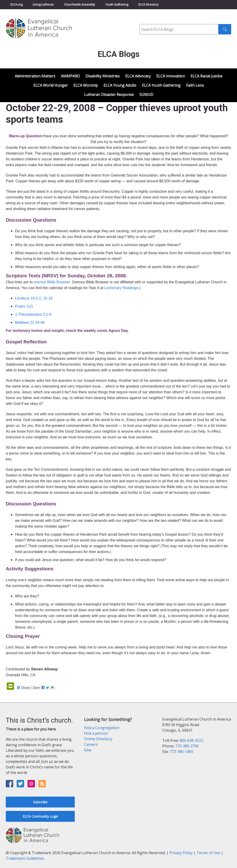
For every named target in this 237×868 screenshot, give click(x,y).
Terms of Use (208, 853)
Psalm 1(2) (24, 306)
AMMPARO (70, 76)
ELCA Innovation (171, 76)
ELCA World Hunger (51, 85)
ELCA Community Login (40, 816)
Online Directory (98, 739)
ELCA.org (16, 4)
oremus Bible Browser (52, 282)
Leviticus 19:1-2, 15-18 (34, 298)
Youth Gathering (117, 4)
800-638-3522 (191, 740)
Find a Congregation (102, 728)
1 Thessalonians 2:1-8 (33, 314)
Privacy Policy (181, 853)
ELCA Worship (86, 85)
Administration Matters (35, 76)
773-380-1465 (181, 752)
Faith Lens (195, 85)
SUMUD (146, 95)
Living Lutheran (43, 4)
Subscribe (40, 802)
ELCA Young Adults (120, 85)
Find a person (96, 733)
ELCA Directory (148, 4)
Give (88, 750)
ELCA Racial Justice (206, 76)
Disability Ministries (103, 76)
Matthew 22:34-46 (30, 322)
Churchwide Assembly (80, 4)
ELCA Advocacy (138, 76)
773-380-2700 (187, 746)
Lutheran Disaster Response (109, 95)
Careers (91, 744)
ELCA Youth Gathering (161, 85)
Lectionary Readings (121, 288)
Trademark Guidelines (25, 858)
